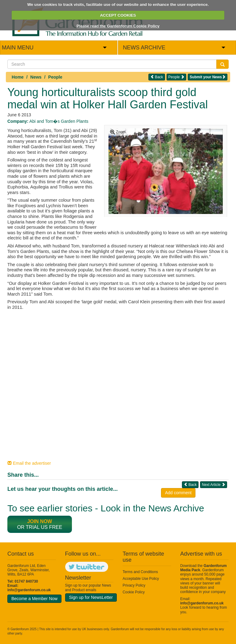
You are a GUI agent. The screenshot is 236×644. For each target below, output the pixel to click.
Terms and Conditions (140, 572)
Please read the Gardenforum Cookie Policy (118, 26)
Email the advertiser (29, 463)
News (36, 77)
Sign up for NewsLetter (91, 597)
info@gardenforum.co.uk (29, 590)
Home (18, 77)
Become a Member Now (34, 599)
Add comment (178, 493)
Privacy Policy (134, 585)
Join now (40, 521)
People (55, 77)
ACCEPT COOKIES (118, 15)
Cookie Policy (134, 592)
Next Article (214, 485)
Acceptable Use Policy (141, 579)
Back (157, 77)
